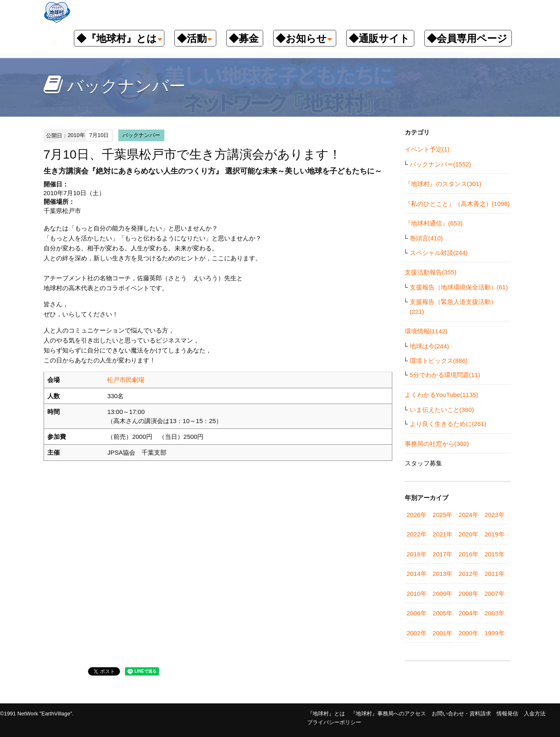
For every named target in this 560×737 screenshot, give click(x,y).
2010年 (417, 594)
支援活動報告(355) (431, 272)
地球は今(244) (429, 346)
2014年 (417, 574)
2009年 (443, 594)
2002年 (417, 633)
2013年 (443, 574)
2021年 (443, 534)
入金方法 (535, 714)
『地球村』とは (326, 714)
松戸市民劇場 (126, 380)
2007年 (494, 594)
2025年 (443, 515)
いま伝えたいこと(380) (442, 410)
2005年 (443, 613)
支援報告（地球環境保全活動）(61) (459, 287)
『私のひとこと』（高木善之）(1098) (457, 204)
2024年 (469, 515)
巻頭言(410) (426, 238)
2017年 (443, 554)
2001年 (443, 633)
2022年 (417, 534)
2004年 (469, 613)
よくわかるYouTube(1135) (441, 395)
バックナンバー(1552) (440, 164)
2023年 (494, 515)
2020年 (469, 534)
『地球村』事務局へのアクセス (388, 714)
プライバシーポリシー (334, 722)
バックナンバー (141, 135)
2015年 (494, 554)
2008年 (469, 594)
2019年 (494, 534)
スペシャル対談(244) (439, 253)
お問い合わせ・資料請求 (461, 714)
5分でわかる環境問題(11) (445, 375)
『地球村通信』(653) (434, 223)
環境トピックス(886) (439, 361)
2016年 (469, 554)
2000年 (469, 633)
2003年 (494, 613)
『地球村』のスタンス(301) (443, 184)
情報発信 (507, 714)
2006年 (417, 613)
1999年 (494, 633)
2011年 (494, 574)
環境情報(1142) (426, 331)
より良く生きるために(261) (448, 424)
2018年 (417, 554)
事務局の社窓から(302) (437, 444)
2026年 (417, 515)
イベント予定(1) (427, 149)
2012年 (469, 574)
